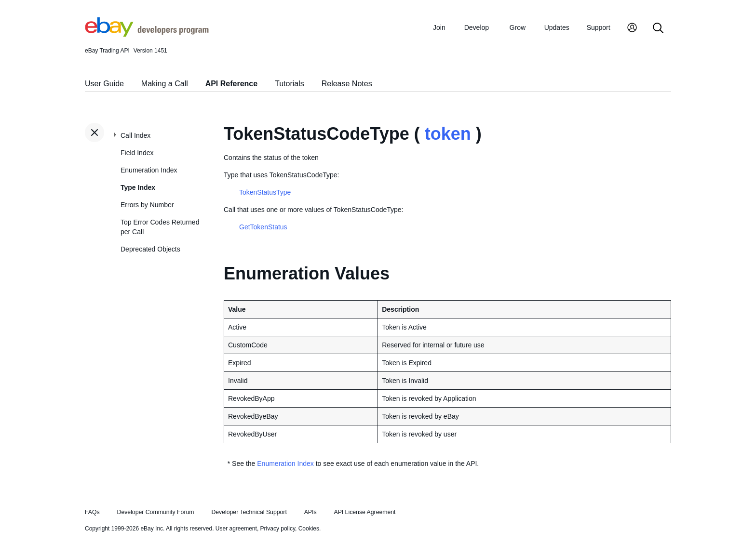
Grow (518, 27)
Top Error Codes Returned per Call (160, 227)
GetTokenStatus (263, 227)
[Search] (658, 29)
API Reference (232, 84)
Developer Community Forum (156, 512)
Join (439, 27)
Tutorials (290, 84)
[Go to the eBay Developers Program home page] (147, 34)
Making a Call (165, 84)
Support (599, 27)
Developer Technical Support (249, 512)
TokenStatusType (265, 192)
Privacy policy (278, 529)
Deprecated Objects (150, 249)
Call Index (135, 135)
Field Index (137, 153)
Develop (477, 27)
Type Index (138, 187)
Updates (557, 27)
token (448, 134)
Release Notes (347, 84)
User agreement (236, 529)
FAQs (92, 512)
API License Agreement (364, 512)
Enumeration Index (149, 170)
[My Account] (632, 29)
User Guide (104, 84)
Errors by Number (147, 205)
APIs (310, 512)
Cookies (309, 529)
